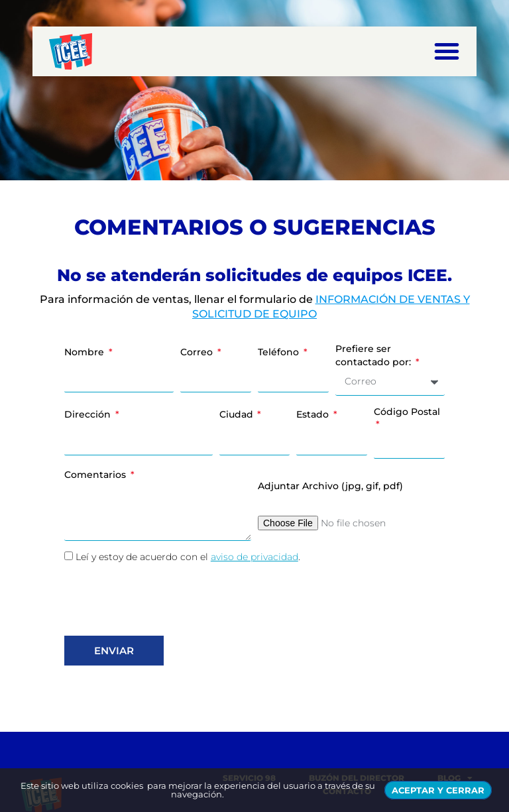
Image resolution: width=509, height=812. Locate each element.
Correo (198, 352)
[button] (447, 51)
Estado (314, 414)
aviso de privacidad (254, 557)
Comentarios (96, 475)
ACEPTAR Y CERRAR (438, 790)
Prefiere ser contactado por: (374, 355)
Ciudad (238, 414)
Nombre (85, 352)
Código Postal (407, 412)
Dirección (89, 414)
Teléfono (280, 352)
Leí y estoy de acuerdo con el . (188, 557)
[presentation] (165, 600)
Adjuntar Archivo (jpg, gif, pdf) (330, 486)
